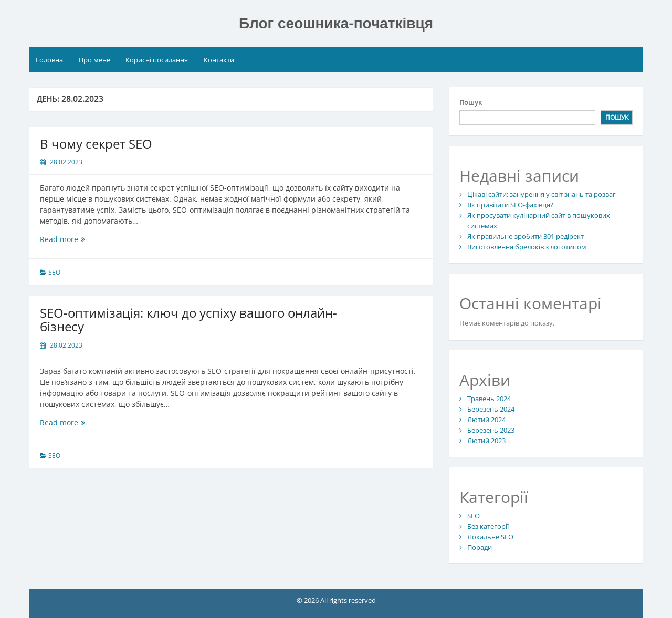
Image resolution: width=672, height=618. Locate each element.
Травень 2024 (489, 399)
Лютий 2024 (486, 420)
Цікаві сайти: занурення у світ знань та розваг (542, 194)
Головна (49, 60)
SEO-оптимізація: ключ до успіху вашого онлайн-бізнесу (188, 320)
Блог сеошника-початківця (336, 23)
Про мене (94, 60)
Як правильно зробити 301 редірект (526, 236)
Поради (480, 547)
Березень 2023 (491, 430)
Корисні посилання (157, 60)
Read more (71, 239)
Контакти (219, 60)
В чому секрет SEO (96, 144)
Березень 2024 (491, 409)
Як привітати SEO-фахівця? (510, 205)
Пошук (471, 102)
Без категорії (488, 526)
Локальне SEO (490, 537)
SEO (54, 272)
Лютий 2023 (486, 441)
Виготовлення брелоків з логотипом (527, 247)
